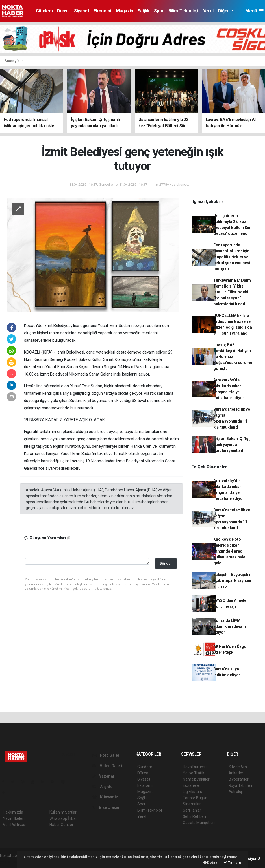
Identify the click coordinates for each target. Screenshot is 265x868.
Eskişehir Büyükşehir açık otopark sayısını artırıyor (232, 580)
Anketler (236, 773)
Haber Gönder (61, 825)
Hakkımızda (13, 812)
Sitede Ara (238, 767)
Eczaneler (191, 785)
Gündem (44, 11)
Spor (159, 11)
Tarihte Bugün (195, 798)
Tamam (232, 863)
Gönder (166, 563)
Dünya (63, 11)
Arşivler (103, 787)
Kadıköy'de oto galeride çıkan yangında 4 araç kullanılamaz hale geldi (229, 551)
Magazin (124, 11)
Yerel (208, 11)
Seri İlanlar (192, 810)
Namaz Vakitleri (196, 779)
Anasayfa (12, 61)
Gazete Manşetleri (199, 823)
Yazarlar (104, 776)
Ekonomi (102, 11)
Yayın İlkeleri (14, 818)
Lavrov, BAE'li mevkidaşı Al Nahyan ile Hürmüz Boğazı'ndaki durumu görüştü (233, 357)
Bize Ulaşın (106, 807)
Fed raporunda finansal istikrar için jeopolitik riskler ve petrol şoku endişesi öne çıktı (232, 257)
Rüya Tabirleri (240, 785)
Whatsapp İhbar (63, 818)
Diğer (224, 11)
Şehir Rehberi (194, 816)
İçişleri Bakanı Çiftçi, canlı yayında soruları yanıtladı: (232, 445)
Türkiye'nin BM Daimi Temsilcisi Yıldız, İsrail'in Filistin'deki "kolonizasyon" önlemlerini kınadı (233, 292)
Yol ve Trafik (194, 773)
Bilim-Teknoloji (183, 11)
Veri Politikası (14, 825)
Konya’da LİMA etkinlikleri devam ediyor (230, 626)
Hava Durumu (195, 767)
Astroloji (236, 792)
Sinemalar (192, 804)
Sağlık (144, 11)
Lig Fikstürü (193, 792)
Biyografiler (239, 779)
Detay (210, 863)
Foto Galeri (107, 755)
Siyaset (82, 11)
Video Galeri (107, 766)
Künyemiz (105, 797)
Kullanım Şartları (63, 812)
